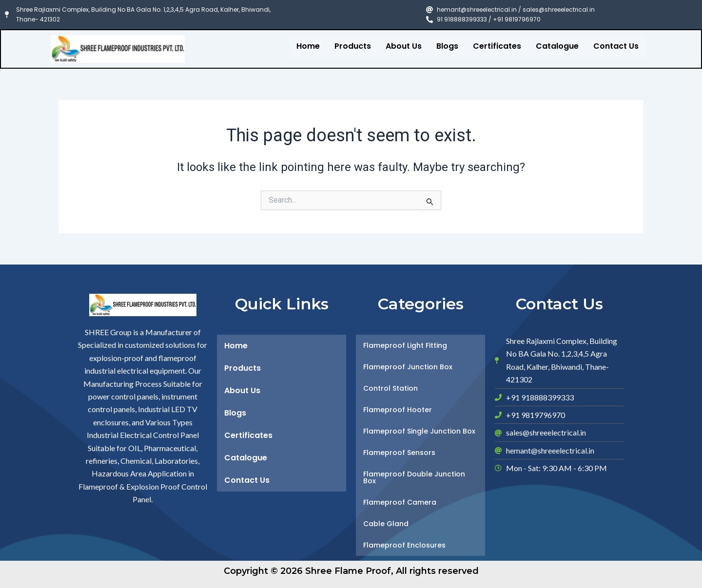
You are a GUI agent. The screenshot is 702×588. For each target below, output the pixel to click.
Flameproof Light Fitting (405, 345)
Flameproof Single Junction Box (419, 431)
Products (353, 46)
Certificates (497, 46)
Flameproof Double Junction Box (414, 477)
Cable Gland (386, 524)
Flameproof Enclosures (404, 545)
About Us (404, 46)
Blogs (447, 46)
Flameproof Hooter (398, 410)
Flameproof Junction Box (408, 367)
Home (308, 46)
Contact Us (616, 46)
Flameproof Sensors (399, 453)
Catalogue (557, 46)
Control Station (390, 388)
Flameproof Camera (400, 502)
